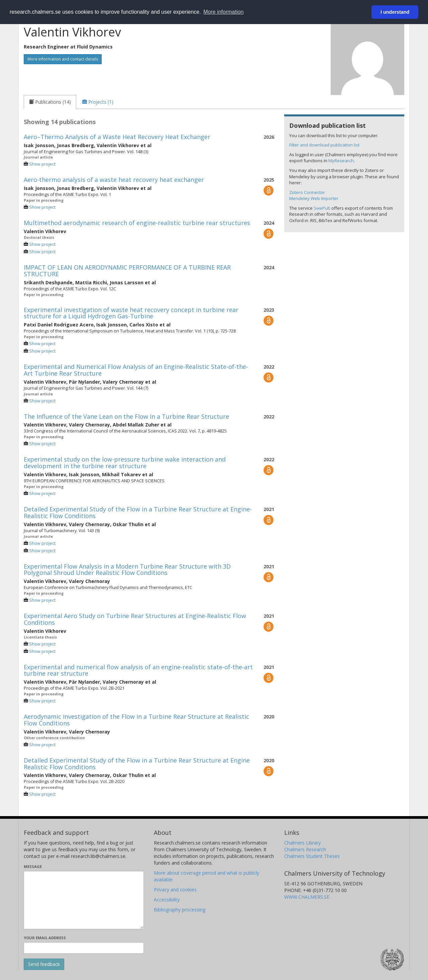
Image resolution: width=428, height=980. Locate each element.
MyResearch (341, 161)
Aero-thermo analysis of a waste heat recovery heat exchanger (114, 180)
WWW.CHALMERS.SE (307, 897)
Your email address (45, 938)
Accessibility (167, 900)
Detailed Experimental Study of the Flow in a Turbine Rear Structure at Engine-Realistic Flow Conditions (138, 512)
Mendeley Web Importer (314, 198)
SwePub (322, 208)
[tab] (50, 102)
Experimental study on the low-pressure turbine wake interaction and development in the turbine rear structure (125, 463)
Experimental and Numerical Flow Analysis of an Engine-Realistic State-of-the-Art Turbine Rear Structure (136, 370)
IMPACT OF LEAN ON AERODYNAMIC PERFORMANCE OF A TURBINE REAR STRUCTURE (127, 271)
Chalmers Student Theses (312, 856)
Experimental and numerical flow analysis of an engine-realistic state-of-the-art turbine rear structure (138, 670)
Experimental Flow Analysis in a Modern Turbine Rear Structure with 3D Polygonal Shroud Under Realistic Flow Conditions (127, 570)
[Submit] (44, 964)
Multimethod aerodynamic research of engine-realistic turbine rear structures (137, 223)
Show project (42, 164)
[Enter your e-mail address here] (84, 948)
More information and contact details (63, 59)
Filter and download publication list (324, 145)
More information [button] (223, 12)
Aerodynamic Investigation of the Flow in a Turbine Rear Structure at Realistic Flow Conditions (136, 720)
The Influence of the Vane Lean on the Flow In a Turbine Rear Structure (126, 416)
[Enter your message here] (84, 900)
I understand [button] (395, 12)
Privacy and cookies (175, 890)
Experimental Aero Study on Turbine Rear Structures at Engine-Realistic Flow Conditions (135, 619)
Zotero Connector (307, 192)
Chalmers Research (305, 849)
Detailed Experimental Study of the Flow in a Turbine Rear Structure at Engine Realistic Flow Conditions (137, 764)
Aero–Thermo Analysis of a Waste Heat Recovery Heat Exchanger (117, 137)
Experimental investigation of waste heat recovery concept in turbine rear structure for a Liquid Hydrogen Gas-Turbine (131, 313)
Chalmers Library (302, 843)
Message (33, 866)
